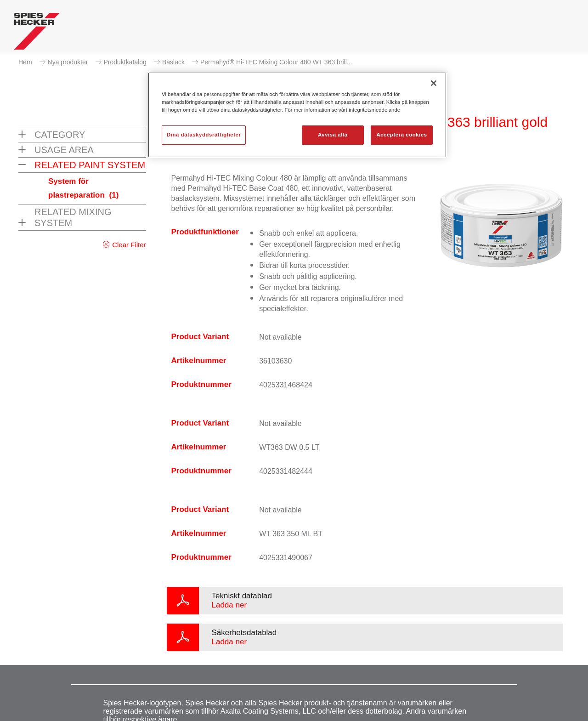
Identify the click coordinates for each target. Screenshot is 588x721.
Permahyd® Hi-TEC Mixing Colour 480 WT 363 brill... (276, 62)
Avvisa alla (333, 135)
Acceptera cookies (401, 135)
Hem (25, 62)
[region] (297, 115)
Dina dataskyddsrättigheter (204, 135)
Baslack (173, 62)
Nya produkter (68, 62)
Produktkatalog (125, 62)
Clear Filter (129, 245)
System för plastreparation (83, 188)
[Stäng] (434, 83)
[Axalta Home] (37, 34)
